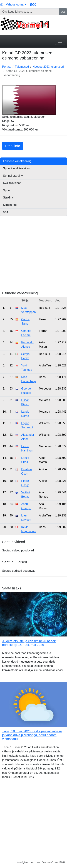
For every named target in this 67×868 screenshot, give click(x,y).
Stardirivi (9, 198)
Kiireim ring (10, 205)
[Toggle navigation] (60, 41)
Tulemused (22, 67)
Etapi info (14, 145)
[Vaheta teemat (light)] (13, 5)
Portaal (7, 67)
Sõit (6, 212)
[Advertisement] (33, 258)
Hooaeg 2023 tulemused (48, 67)
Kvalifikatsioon (12, 183)
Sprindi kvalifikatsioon (17, 168)
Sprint (7, 190)
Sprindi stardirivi (13, 176)
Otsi (63, 12)
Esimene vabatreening (17, 161)
